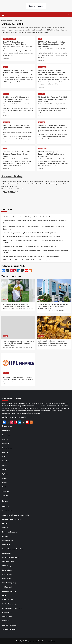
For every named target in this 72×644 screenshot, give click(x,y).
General (5, 452)
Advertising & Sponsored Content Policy (16, 515)
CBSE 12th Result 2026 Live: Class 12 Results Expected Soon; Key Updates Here (30, 260)
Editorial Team (7, 574)
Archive (5, 523)
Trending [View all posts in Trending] (13, 39)
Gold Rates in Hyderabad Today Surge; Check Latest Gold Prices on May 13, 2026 (30, 233)
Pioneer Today (12, 176)
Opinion (5, 474)
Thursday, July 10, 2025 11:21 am (59, 104)
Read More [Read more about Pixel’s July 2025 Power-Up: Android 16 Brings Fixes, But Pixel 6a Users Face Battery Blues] (41, 116)
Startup (5, 487)
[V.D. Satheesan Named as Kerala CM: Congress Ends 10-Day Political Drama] (18, 291)
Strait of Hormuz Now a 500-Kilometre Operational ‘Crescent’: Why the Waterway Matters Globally (34, 241)
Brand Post (6, 435)
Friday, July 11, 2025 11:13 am (58, 77)
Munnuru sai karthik (9, 47)
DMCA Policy (7, 566)
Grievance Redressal (9, 591)
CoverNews (42, 641)
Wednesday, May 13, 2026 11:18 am (23, 382)
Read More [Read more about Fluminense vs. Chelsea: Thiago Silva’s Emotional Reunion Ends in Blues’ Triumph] (6, 169)
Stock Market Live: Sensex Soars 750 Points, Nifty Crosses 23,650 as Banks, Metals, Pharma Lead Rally (35, 222)
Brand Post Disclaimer (10, 532)
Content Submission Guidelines (13, 549)
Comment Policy (8, 540)
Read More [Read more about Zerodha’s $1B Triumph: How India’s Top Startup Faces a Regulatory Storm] (6, 85)
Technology (6, 491)
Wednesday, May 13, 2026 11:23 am (58, 345)
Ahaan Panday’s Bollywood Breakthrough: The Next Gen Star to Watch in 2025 (51, 154)
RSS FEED (5, 621)
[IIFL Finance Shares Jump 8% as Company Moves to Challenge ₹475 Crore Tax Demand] (18, 364)
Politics (5, 478)
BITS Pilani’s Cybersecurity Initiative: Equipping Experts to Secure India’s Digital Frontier (52, 44)
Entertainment (7, 448)
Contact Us (6, 545)
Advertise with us (8, 511)
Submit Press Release (9, 625)
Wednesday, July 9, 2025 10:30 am (59, 130)
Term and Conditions (9, 629)
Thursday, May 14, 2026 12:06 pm (57, 311)
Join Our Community (9, 604)
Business (5, 439)
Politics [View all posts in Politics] (5, 300)
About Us (44, 411)
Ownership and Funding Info (12, 608)
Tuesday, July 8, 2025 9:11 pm (58, 159)
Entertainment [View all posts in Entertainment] (42, 67)
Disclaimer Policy (8, 562)
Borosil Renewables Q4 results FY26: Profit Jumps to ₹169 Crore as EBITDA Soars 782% (32, 246)
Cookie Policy (7, 553)
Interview (5, 461)
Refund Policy (7, 617)
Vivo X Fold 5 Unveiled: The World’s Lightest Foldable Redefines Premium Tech (17, 128)
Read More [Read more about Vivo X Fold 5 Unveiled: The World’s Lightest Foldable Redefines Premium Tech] (6, 142)
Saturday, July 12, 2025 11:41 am (24, 47)
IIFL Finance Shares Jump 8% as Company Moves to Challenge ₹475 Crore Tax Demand (32, 236)
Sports (4, 482)
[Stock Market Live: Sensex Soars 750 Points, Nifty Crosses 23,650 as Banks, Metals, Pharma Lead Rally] (54, 291)
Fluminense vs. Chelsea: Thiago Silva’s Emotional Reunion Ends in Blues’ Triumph (17, 154)
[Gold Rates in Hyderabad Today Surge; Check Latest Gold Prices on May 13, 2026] (54, 327)
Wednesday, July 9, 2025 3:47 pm (24, 132)
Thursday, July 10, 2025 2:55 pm (24, 104)
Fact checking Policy (9, 583)
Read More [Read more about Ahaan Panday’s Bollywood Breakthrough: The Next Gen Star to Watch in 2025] (41, 169)
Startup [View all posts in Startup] (5, 67)
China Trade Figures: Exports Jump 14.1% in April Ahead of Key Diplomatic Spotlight (31, 256)
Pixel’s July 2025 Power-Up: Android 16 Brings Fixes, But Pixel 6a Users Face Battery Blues (53, 99)
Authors (5, 528)
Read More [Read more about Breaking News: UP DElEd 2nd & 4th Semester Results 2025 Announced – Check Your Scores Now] (6, 116)
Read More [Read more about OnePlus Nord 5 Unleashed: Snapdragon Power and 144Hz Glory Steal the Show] (41, 142)
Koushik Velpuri (8, 309)
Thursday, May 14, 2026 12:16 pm (22, 309)
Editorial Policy (7, 570)
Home (4, 595)
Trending (5, 495)
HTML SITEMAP (8, 600)
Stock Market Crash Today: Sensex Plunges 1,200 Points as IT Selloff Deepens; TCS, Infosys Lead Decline (35, 251)
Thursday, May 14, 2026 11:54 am (22, 347)
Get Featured (7, 587)
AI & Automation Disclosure (12, 519)
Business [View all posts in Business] (41, 300)
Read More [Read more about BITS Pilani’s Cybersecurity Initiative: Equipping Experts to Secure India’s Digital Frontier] (41, 60)
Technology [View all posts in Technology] (6, 39)
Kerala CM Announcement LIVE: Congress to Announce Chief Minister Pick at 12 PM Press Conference (33, 228)
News (4, 469)
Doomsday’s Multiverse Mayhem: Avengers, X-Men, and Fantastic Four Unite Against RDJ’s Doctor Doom (52, 73)
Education (6, 444)
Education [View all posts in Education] (6, 94)
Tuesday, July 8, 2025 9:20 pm (23, 159)
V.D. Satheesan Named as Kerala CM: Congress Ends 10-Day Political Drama (28, 217)
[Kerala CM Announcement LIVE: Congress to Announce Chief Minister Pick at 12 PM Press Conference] (18, 327)
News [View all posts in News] (40, 39)
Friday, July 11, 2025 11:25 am (23, 75)
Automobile (6, 431)
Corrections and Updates (11, 557)
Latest (4, 465)
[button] (3, 14)
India (4, 456)
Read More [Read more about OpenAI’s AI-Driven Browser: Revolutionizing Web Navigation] (6, 58)
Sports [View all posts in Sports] (5, 149)
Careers (5, 536)
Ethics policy (7, 578)
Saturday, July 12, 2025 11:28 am (59, 49)
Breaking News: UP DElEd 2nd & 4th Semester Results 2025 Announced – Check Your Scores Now (16, 99)
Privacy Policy (7, 612)
